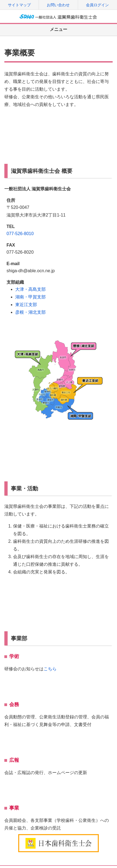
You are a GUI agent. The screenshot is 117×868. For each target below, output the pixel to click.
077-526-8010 (20, 234)
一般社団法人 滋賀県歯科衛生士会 (59, 17)
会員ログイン (97, 5)
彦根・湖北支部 (30, 312)
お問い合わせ (58, 5)
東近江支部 (26, 305)
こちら (50, 669)
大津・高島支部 (30, 289)
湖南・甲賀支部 (30, 297)
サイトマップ (19, 5)
